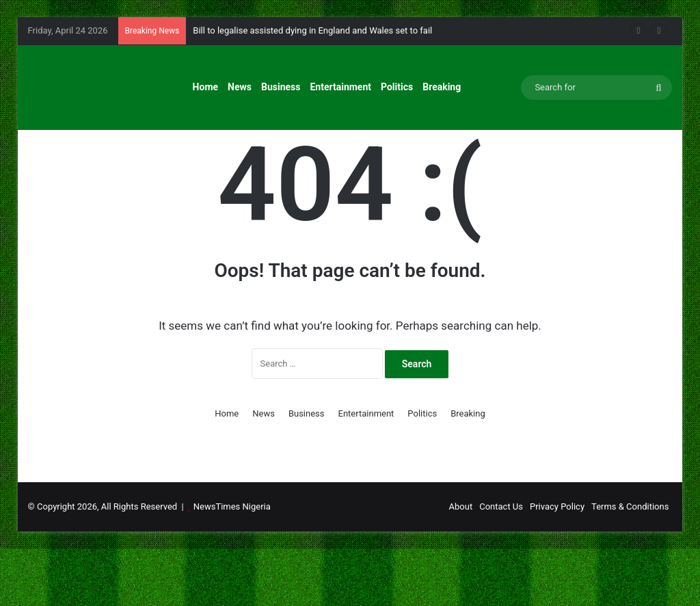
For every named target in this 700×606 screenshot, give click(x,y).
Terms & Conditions (630, 564)
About (461, 564)
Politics (397, 87)
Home (205, 87)
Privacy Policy (557, 564)
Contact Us (501, 564)
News (240, 87)
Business (281, 87)
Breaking (442, 87)
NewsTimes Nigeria (232, 564)
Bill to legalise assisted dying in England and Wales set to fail (312, 30)
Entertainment (340, 87)
